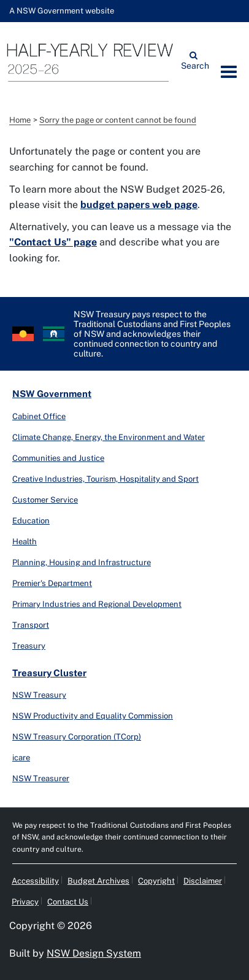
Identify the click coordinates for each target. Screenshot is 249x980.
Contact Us (68, 902)
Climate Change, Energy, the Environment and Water (109, 437)
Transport (31, 625)
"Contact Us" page (53, 242)
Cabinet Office (39, 416)
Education (31, 521)
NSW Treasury (39, 695)
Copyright (156, 881)
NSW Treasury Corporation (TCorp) (77, 737)
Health (25, 542)
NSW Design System (94, 953)
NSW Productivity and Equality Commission (93, 716)
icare (21, 758)
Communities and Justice (58, 458)
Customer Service (45, 500)
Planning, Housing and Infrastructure (82, 562)
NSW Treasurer (41, 778)
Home (20, 120)
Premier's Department (52, 583)
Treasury (29, 646)
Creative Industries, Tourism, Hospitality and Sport (105, 479)
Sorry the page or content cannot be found (118, 120)
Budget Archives (98, 881)
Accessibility (35, 881)
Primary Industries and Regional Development (97, 604)
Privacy (25, 902)
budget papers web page (139, 205)
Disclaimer (203, 881)
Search (193, 64)
